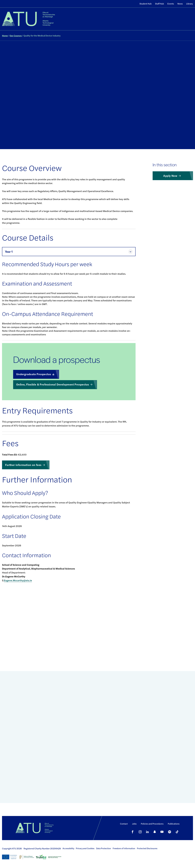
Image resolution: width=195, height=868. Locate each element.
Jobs (134, 824)
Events (171, 4)
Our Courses (16, 36)
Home (5, 36)
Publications (174, 824)
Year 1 (9, 252)
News (180, 4)
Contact (124, 824)
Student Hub (146, 4)
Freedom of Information (124, 848)
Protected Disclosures (147, 848)
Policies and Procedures (152, 824)
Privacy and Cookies (85, 848)
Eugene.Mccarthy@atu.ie (18, 580)
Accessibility (68, 848)
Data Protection (104, 848)
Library (190, 4)
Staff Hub (159, 4)
